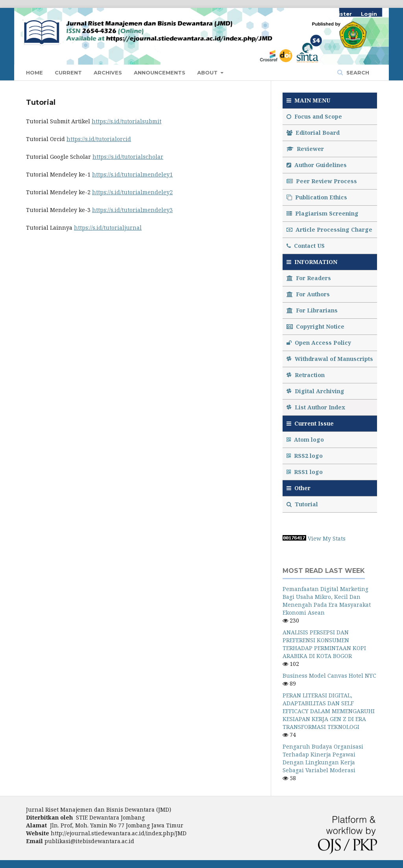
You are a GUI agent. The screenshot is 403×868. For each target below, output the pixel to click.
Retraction (306, 375)
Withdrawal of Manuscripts (330, 359)
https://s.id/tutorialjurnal (108, 228)
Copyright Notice (315, 326)
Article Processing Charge (329, 230)
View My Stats (327, 538)
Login (369, 14)
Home (34, 72)
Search (357, 72)
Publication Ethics (317, 197)
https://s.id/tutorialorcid (99, 139)
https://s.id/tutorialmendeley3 (132, 210)
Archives (108, 72)
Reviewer (305, 149)
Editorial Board (313, 133)
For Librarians (312, 310)
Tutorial (303, 504)
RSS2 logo (305, 456)
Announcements (160, 72)
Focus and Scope (314, 116)
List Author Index (316, 407)
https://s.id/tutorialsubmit (127, 121)
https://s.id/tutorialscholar (128, 157)
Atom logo (306, 440)
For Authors (308, 294)
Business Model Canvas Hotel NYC (329, 676)
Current (68, 72)
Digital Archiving (315, 391)
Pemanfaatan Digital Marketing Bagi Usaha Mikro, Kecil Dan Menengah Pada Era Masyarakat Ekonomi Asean (327, 601)
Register (339, 14)
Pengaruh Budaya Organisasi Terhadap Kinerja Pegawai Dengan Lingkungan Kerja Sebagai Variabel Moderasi (323, 758)
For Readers (309, 278)
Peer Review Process (322, 181)
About (208, 72)
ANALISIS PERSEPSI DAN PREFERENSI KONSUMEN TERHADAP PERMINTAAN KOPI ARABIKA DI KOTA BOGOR (324, 644)
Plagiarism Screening (323, 213)
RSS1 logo (305, 472)
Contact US (306, 246)
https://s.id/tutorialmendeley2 (132, 192)
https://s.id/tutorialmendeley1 (132, 174)
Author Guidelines (317, 165)
